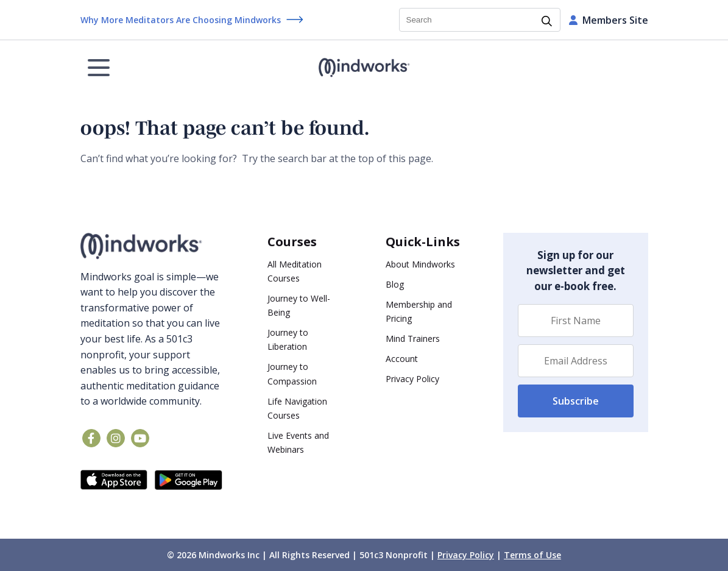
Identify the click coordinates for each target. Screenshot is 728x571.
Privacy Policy (412, 379)
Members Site (609, 20)
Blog (395, 284)
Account (402, 359)
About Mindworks (420, 264)
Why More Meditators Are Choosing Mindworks (181, 20)
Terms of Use (532, 555)
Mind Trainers (413, 339)
